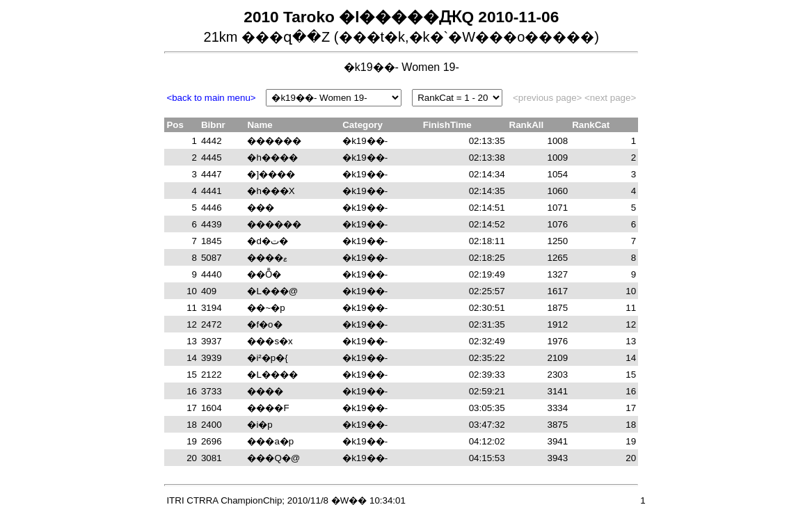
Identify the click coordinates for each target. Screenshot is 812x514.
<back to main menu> (211, 98)
